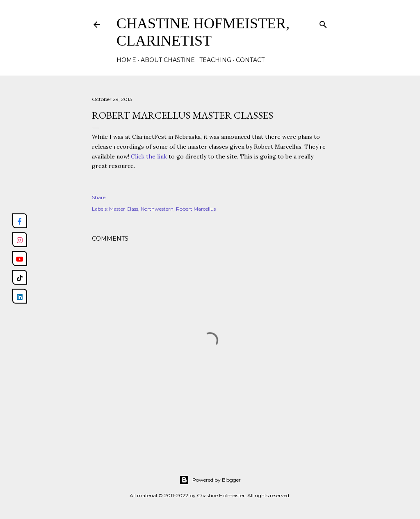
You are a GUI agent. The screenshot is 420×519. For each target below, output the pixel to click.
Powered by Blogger (210, 480)
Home (126, 60)
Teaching (215, 60)
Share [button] (99, 197)
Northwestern (157, 209)
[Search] (323, 23)
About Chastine (168, 60)
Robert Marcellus (196, 209)
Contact (250, 60)
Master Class (124, 209)
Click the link (149, 156)
